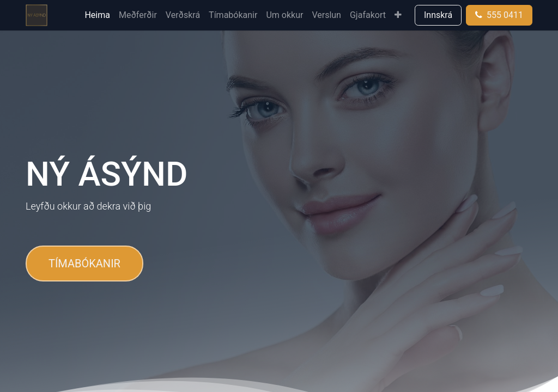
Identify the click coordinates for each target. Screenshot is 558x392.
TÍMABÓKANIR (84, 264)
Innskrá (438, 15)
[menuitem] (97, 15)
